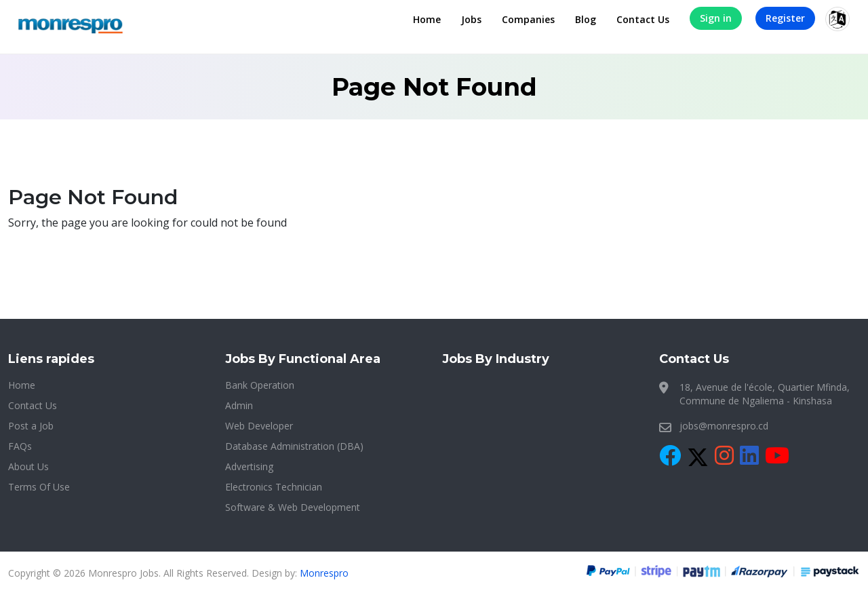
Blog (586, 19)
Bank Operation (260, 385)
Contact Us (643, 19)
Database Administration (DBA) (294, 446)
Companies (528, 19)
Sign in (716, 18)
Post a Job (31, 426)
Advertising (249, 466)
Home (427, 19)
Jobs (471, 19)
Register (785, 18)
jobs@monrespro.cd (724, 426)
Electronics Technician (274, 487)
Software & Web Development (293, 507)
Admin (239, 405)
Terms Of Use (39, 487)
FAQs (20, 446)
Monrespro (324, 573)
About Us (28, 466)
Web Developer (259, 426)
